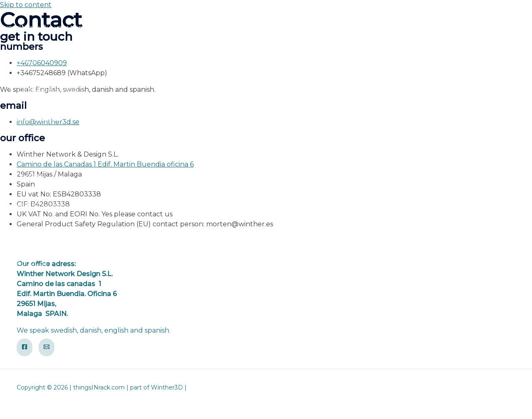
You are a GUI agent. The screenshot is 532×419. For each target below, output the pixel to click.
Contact (30, 176)
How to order (39, 118)
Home (27, 60)
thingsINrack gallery (50, 89)
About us (32, 263)
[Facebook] (25, 347)
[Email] (47, 347)
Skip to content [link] (26, 5)
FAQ (24, 147)
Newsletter (35, 234)
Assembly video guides (54, 205)
